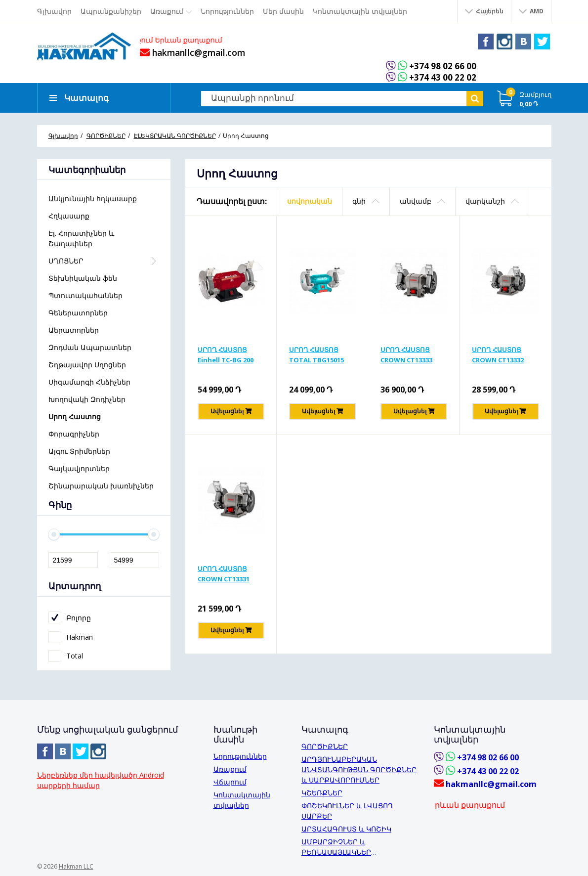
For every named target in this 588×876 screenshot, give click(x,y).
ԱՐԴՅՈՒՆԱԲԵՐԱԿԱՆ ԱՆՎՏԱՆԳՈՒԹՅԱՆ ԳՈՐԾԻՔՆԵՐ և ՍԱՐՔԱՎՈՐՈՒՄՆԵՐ (359, 769)
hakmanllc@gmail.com (192, 52)
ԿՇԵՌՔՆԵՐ (322, 793)
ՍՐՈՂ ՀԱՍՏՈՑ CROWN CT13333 (406, 355)
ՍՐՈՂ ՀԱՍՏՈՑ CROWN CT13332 (498, 355)
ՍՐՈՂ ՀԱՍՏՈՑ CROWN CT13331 (224, 574)
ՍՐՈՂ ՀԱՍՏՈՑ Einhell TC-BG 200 (226, 355)
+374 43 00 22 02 (443, 78)
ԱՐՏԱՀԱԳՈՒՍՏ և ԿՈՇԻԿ (346, 829)
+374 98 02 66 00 (443, 66)
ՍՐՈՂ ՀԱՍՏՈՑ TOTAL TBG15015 (316, 355)
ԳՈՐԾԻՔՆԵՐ (325, 746)
